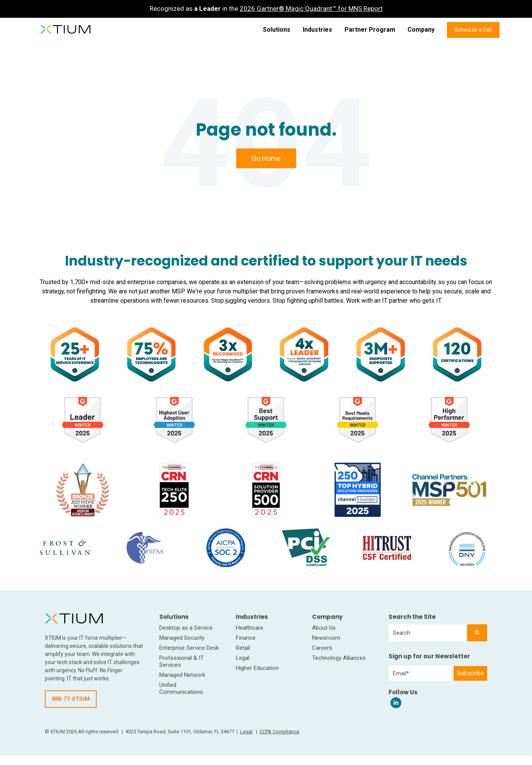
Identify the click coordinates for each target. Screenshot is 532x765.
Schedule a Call (473, 30)
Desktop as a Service (186, 628)
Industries (317, 30)
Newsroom (326, 638)
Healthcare (250, 628)
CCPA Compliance (279, 732)
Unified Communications (181, 688)
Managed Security (182, 638)
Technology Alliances (339, 658)
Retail (243, 648)
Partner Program (370, 30)
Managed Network (182, 675)
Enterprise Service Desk (189, 648)
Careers (322, 648)
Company (421, 30)
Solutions (277, 30)
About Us (324, 628)
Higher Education (257, 668)
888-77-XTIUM (71, 699)
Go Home (266, 158)
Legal (243, 658)
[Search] (477, 633)
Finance (246, 638)
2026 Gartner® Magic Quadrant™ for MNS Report (311, 9)
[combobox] (428, 633)
